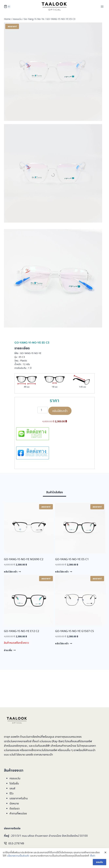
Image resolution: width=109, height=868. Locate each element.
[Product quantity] (43, 410)
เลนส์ (12, 788)
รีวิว (11, 793)
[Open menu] (102, 6)
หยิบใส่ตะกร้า (60, 411)
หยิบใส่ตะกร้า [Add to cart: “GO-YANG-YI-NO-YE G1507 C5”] (64, 643)
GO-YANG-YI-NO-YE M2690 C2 (24, 559)
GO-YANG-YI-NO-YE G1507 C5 (75, 631)
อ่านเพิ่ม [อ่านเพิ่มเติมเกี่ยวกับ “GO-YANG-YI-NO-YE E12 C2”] (10, 650)
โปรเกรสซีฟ (86, 741)
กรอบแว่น (15, 778)
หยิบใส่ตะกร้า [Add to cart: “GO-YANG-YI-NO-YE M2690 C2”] (12, 572)
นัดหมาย (14, 803)
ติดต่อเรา (15, 808)
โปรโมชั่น (14, 783)
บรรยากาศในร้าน (19, 798)
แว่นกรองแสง (12, 750)
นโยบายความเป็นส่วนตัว (18, 856)
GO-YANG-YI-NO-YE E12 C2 (22, 631)
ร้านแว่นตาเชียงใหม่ (31, 737)
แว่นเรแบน (45, 741)
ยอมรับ (100, 862)
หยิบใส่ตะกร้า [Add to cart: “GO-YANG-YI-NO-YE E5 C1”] (64, 572)
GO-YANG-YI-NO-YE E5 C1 (72, 559)
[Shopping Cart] (7, 7)
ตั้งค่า (93, 856)
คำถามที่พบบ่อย (18, 813)
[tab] (54, 493)
